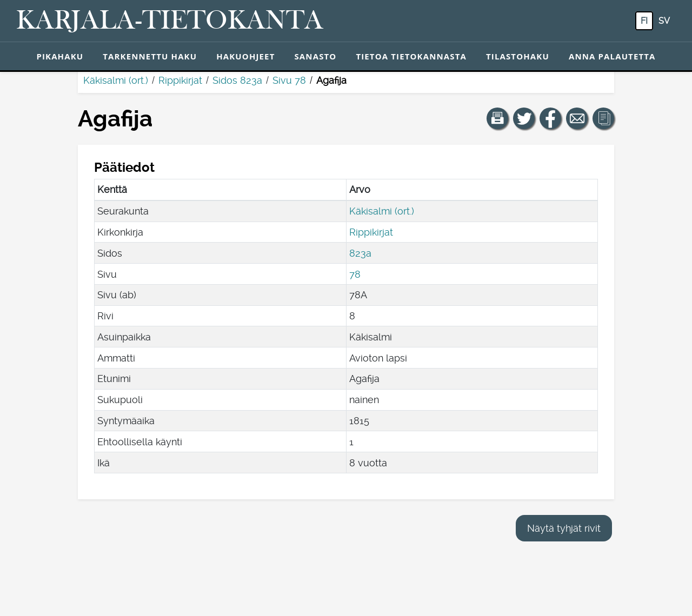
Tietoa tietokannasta (411, 56)
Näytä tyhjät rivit (564, 528)
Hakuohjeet (245, 56)
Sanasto (315, 56)
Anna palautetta (612, 56)
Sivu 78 (289, 80)
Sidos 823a (237, 80)
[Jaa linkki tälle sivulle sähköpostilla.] (577, 118)
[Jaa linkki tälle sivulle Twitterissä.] (524, 118)
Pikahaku (60, 56)
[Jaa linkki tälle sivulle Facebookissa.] (550, 118)
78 (355, 274)
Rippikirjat (180, 80)
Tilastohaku (518, 56)
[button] (497, 118)
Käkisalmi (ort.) (116, 80)
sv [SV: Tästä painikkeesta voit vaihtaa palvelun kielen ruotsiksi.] (664, 21)
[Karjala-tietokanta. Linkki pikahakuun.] (170, 21)
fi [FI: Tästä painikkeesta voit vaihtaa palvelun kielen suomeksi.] (644, 21)
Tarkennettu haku (150, 56)
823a (360, 253)
